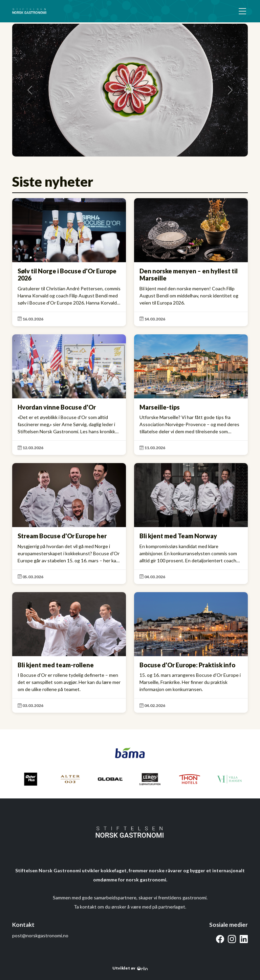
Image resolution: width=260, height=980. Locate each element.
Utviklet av (130, 968)
